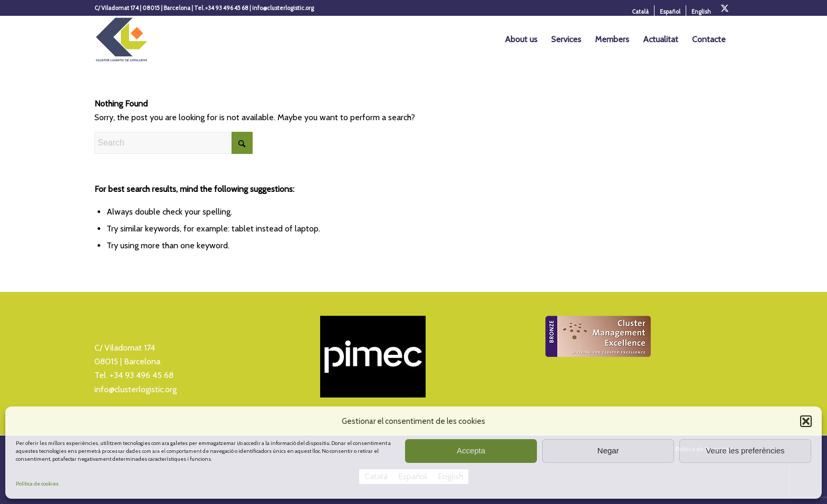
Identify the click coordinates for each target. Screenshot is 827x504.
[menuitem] (641, 12)
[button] (806, 421)
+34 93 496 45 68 (142, 375)
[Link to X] (725, 8)
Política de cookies (37, 484)
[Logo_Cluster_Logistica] (122, 40)
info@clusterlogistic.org (136, 389)
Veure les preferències (745, 450)
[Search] (174, 143)
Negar (608, 450)
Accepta (471, 450)
